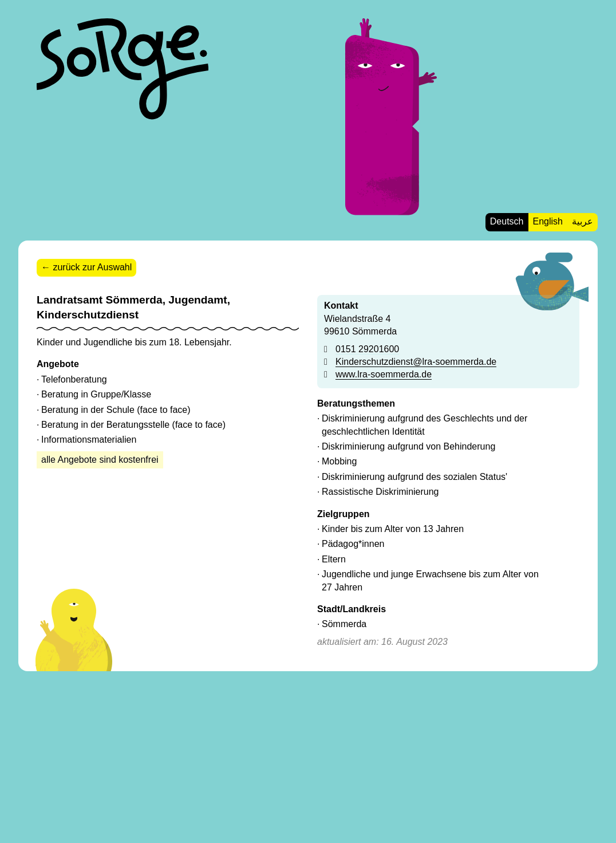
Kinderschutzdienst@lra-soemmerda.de (416, 362)
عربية (583, 221)
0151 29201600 (367, 349)
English (548, 221)
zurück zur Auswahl (92, 267)
